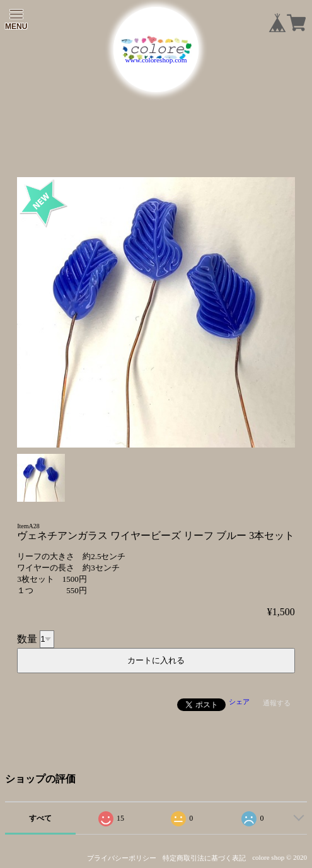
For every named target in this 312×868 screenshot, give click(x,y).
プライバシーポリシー (122, 858)
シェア (239, 702)
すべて (40, 818)
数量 (27, 638)
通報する (277, 703)
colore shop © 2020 (280, 857)
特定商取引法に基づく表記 (204, 858)
